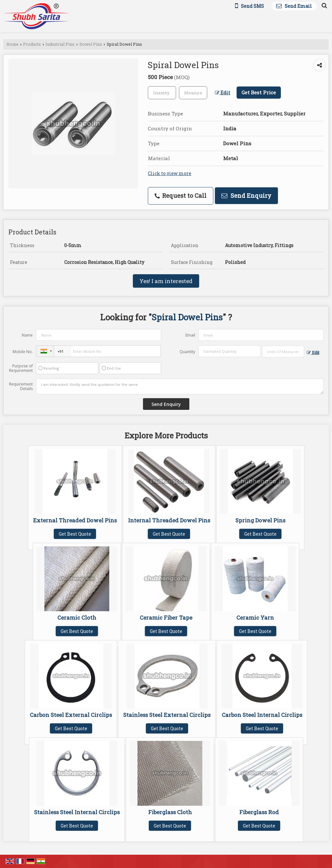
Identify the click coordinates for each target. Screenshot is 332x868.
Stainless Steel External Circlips (167, 715)
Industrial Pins (60, 44)
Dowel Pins (91, 44)
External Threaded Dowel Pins (75, 520)
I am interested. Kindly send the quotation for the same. (180, 386)
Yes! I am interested (166, 281)
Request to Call (181, 196)
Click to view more (170, 173)
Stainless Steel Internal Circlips (77, 812)
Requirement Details (21, 386)
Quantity (187, 352)
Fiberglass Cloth (170, 812)
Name (27, 335)
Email (190, 335)
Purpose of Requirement (21, 368)
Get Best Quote (75, 534)
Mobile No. (23, 352)
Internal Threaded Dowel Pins (169, 520)
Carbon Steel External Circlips (71, 715)
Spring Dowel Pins (260, 520)
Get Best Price (259, 92)
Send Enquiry (246, 196)
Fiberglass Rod (259, 812)
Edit (223, 93)
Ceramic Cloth (77, 618)
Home (12, 44)
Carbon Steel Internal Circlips (262, 715)
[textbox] (193, 93)
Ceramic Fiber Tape (166, 618)
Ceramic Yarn (255, 618)
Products (32, 44)
